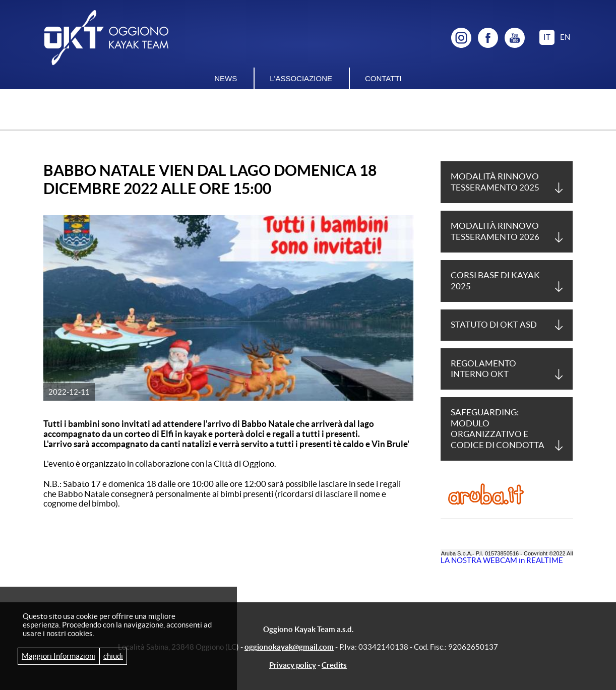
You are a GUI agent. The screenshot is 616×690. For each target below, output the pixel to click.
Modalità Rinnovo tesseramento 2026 (495, 231)
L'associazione (301, 78)
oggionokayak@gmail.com (289, 647)
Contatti (383, 78)
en (565, 37)
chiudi (113, 656)
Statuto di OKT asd (494, 325)
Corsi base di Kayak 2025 (495, 280)
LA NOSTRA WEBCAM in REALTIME (502, 560)
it (547, 37)
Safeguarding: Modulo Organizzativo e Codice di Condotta (498, 428)
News (226, 78)
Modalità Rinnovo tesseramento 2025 (495, 182)
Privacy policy (293, 665)
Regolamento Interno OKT (483, 369)
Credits (334, 665)
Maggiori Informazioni (58, 656)
